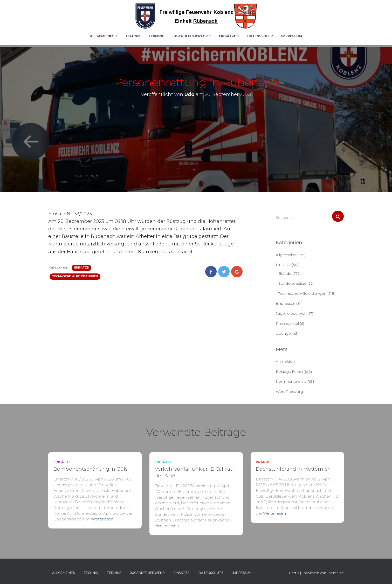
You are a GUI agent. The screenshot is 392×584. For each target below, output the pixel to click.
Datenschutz (260, 36)
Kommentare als (295, 382)
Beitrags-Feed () (294, 372)
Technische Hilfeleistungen (75, 276)
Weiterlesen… (103, 519)
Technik (133, 36)
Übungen (284, 333)
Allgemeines (104, 36)
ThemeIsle (335, 573)
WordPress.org (289, 391)
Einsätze (229, 36)
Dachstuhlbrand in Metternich (293, 469)
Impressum (292, 36)
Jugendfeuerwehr (191, 36)
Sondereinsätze (292, 283)
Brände (285, 273)
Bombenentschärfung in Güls (91, 469)
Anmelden (285, 361)
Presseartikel (287, 324)
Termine (156, 36)
